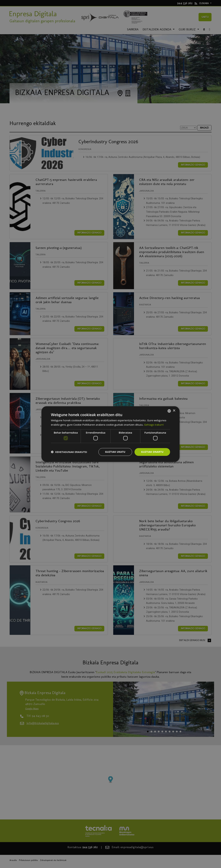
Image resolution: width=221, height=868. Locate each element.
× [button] (174, 411)
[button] (69, 452)
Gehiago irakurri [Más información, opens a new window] (154, 425)
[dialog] (110, 434)
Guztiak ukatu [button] (115, 452)
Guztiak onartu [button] (152, 452)
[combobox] (169, 411)
